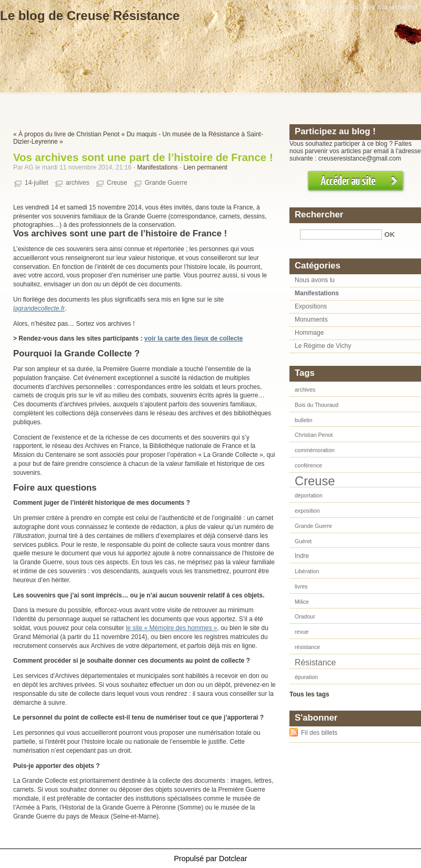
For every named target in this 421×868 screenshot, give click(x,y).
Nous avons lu (315, 280)
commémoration (315, 450)
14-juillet (37, 183)
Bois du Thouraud (317, 405)
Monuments (311, 320)
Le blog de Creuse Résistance (90, 16)
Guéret (303, 541)
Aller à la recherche (390, 7)
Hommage (309, 333)
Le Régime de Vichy (323, 346)
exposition (307, 511)
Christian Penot (314, 435)
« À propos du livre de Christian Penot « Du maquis (85, 134)
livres (301, 586)
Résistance (315, 662)
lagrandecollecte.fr (39, 308)
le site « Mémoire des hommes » (171, 628)
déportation (309, 495)
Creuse (117, 183)
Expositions (311, 306)
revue (302, 632)
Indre (302, 556)
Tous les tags (309, 694)
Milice (302, 602)
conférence (308, 465)
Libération (307, 571)
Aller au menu (338, 7)
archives (78, 183)
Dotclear (233, 859)
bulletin (303, 420)
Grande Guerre (166, 183)
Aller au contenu (292, 7)
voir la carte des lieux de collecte (193, 338)
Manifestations (157, 167)
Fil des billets (319, 733)
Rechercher (319, 214)
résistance (307, 647)
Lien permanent (206, 167)
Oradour (305, 616)
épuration (306, 677)
